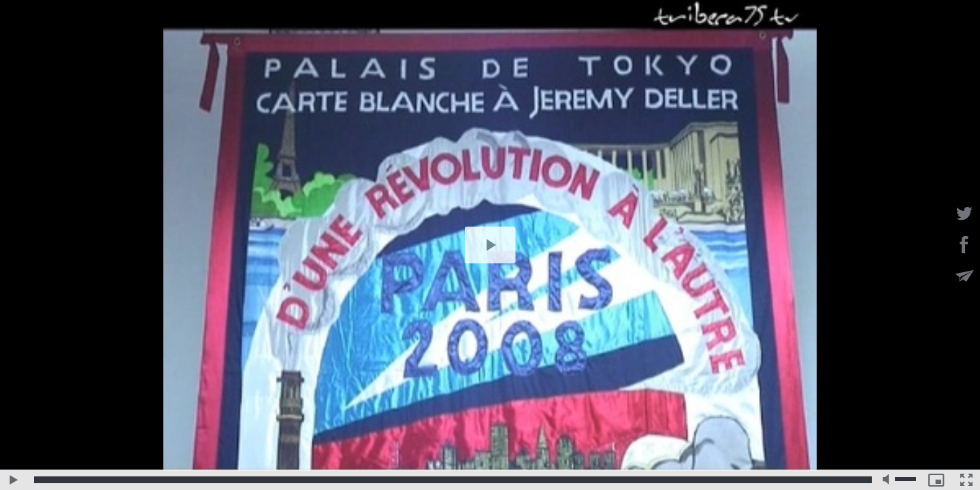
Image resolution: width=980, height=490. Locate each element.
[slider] (453, 480)
